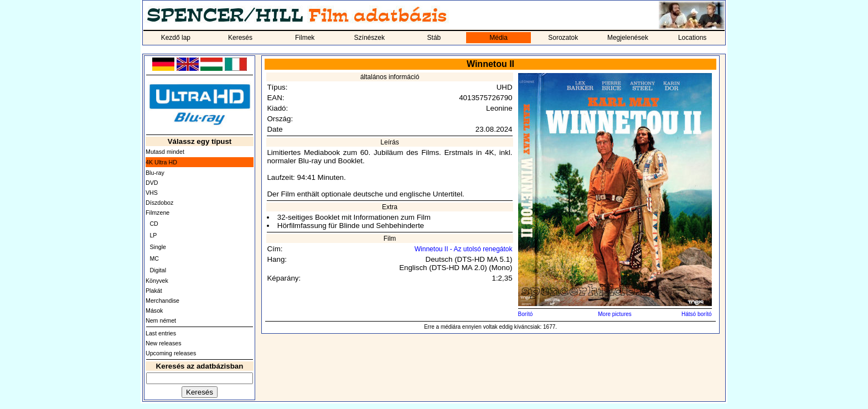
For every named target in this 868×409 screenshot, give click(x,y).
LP (153, 235)
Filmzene (157, 213)
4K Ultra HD (161, 162)
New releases (164, 343)
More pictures (615, 314)
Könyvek (157, 281)
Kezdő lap (176, 38)
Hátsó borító (696, 314)
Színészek (370, 38)
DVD (152, 183)
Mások (154, 310)
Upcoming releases (171, 353)
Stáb (434, 38)
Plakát (154, 291)
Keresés (240, 38)
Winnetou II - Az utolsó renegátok (464, 249)
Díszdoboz (159, 203)
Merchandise (162, 301)
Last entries (161, 333)
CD (154, 224)
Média (498, 38)
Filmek (305, 38)
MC (154, 258)
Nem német (161, 320)
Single (158, 247)
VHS (152, 193)
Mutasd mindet (165, 152)
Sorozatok (563, 38)
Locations (692, 38)
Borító (526, 314)
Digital (158, 270)
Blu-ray (155, 173)
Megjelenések (628, 38)
